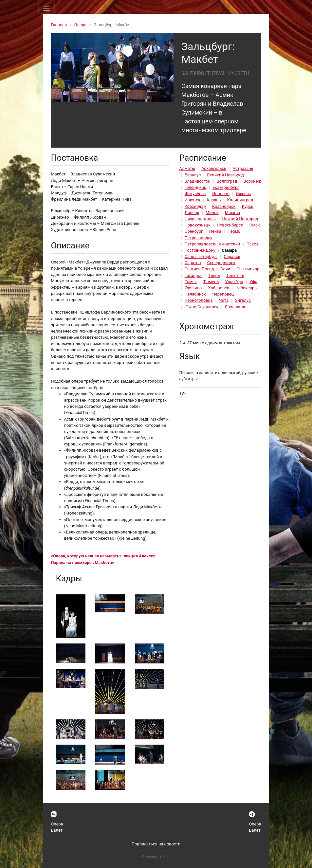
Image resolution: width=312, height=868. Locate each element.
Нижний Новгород (240, 219)
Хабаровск (219, 288)
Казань (214, 200)
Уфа (253, 282)
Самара (229, 250)
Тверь (214, 275)
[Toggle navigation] (46, 8)
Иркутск (193, 200)
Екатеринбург (226, 187)
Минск (212, 213)
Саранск (232, 256)
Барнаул (193, 175)
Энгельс (243, 300)
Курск (248, 206)
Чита (224, 300)
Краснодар (195, 206)
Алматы (187, 168)
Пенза (215, 231)
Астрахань (243, 168)
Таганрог (193, 275)
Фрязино (193, 288)
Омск (255, 225)
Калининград (240, 200)
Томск (191, 282)
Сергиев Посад (199, 269)
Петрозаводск (199, 238)
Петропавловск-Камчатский (212, 244)
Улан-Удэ (234, 282)
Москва (232, 213)
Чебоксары (247, 288)
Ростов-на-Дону (200, 250)
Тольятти (235, 275)
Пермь (234, 231)
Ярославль (236, 307)
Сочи (225, 269)
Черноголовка (199, 300)
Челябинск (195, 294)
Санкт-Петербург (201, 256)
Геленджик (195, 187)
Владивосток (198, 181)
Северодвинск (221, 263)
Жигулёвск (195, 194)
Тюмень (211, 282)
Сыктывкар (248, 269)
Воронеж (252, 181)
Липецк (192, 213)
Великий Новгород (226, 175)
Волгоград (227, 181)
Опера (80, 25)
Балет (57, 830)
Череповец (223, 294)
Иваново (221, 194)
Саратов (193, 263)
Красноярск (224, 206)
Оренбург (194, 231)
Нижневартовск (200, 219)
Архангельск (214, 168)
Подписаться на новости (156, 844)
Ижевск (243, 194)
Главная (59, 25)
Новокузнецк (198, 225)
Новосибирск (230, 225)
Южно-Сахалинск (202, 307)
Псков (253, 244)
